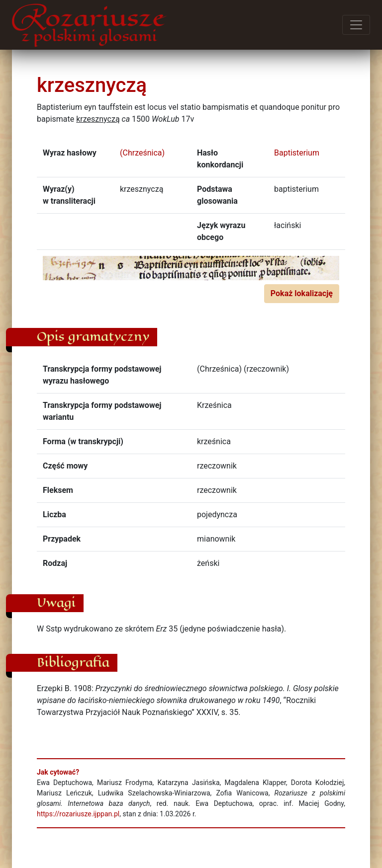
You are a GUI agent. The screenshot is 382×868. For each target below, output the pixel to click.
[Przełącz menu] (356, 25)
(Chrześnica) (142, 153)
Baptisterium (297, 153)
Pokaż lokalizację (302, 293)
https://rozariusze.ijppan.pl (78, 814)
